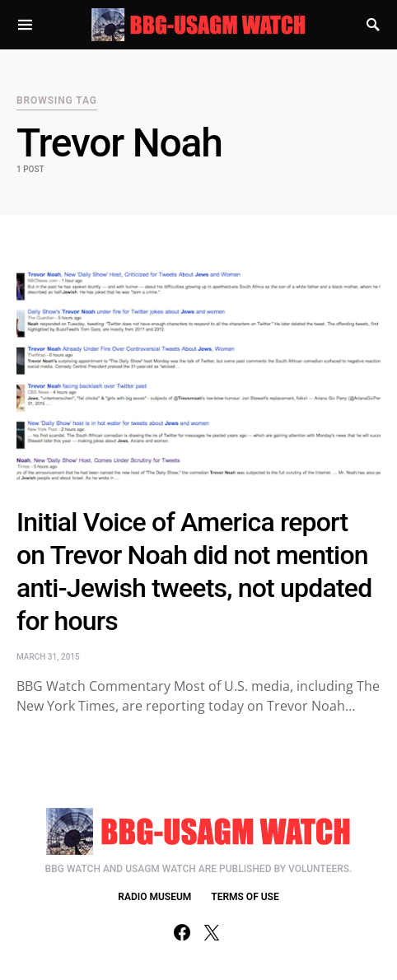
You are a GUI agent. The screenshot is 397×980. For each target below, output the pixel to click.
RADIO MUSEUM (154, 897)
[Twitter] (212, 932)
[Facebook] (182, 932)
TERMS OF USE (245, 897)
